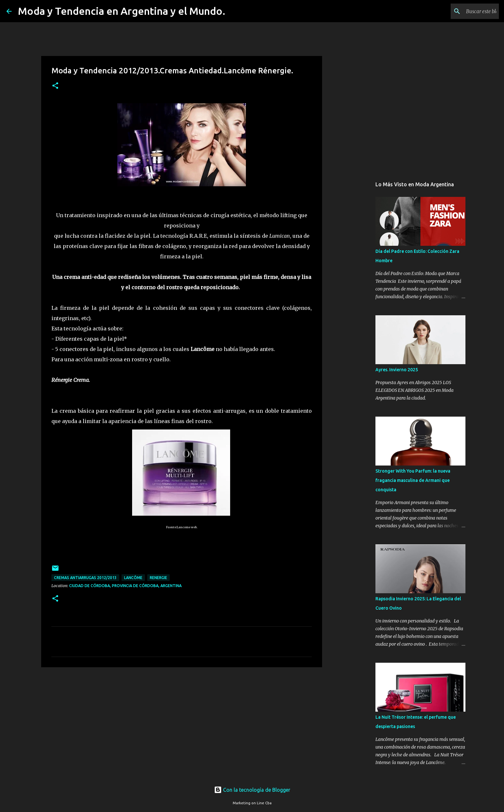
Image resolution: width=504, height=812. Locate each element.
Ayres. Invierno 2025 (397, 370)
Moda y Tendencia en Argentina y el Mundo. (122, 11)
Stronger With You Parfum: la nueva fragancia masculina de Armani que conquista (413, 480)
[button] (55, 86)
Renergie (158, 578)
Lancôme (133, 578)
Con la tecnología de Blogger (252, 790)
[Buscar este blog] (465, 11)
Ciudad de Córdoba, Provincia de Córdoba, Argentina (125, 586)
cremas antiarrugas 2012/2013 (85, 578)
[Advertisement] (182, 722)
